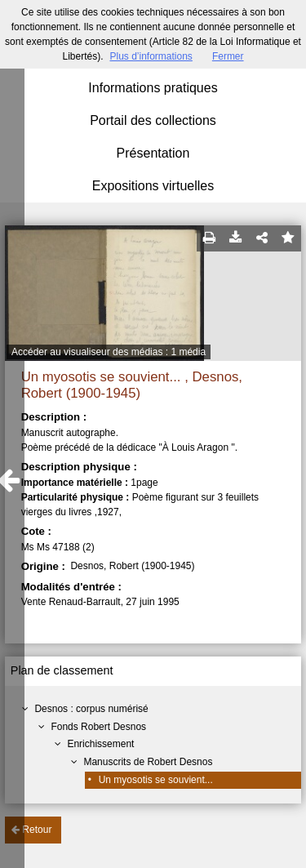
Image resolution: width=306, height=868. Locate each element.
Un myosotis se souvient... (156, 780)
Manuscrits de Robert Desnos (148, 762)
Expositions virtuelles (153, 186)
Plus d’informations (151, 56)
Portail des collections (153, 120)
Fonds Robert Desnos (98, 727)
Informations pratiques (153, 88)
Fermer (228, 56)
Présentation (153, 153)
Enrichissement (100, 744)
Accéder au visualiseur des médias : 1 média (109, 352)
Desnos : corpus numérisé (91, 709)
